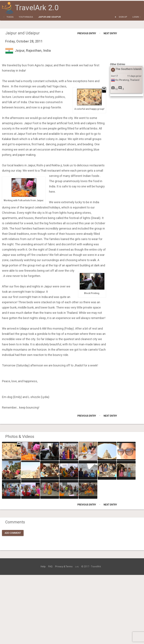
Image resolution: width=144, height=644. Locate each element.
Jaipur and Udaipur (49, 17)
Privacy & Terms (64, 567)
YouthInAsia (26, 17)
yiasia (10, 17)
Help (43, 567)
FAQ (50, 567)
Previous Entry (87, 33)
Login (136, 17)
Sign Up (123, 17)
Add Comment (13, 533)
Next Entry (110, 33)
